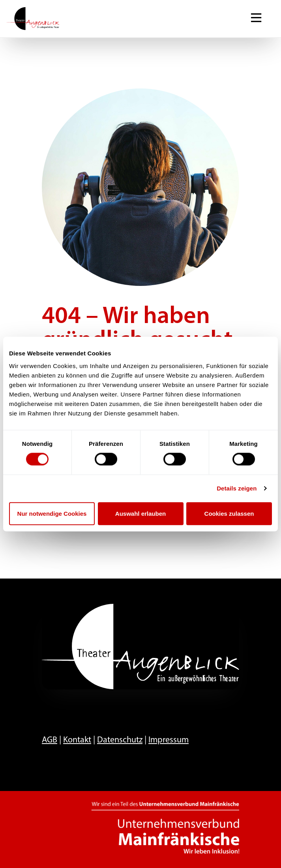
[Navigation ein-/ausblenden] (256, 19)
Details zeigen (237, 488)
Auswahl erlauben (140, 513)
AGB (50, 740)
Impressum (169, 740)
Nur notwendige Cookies (52, 513)
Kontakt (77, 740)
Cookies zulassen (229, 513)
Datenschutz (120, 740)
